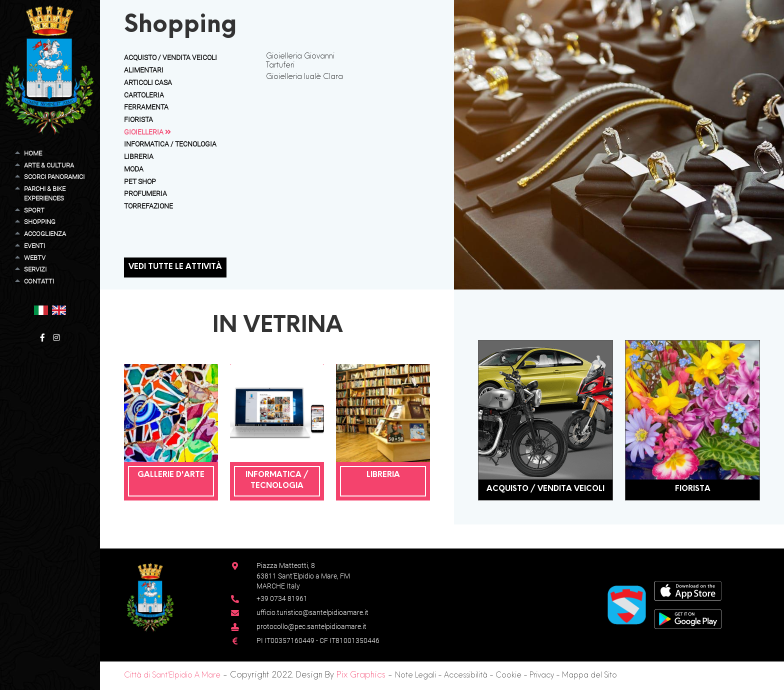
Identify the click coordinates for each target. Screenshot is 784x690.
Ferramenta (146, 107)
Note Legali (415, 676)
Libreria (139, 156)
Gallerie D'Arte (171, 475)
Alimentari (144, 70)
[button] (41, 310)
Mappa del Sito (589, 676)
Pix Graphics (361, 675)
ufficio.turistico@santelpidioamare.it (312, 612)
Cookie (508, 676)
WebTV (35, 258)
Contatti (39, 281)
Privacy (542, 676)
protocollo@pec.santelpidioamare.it (311, 626)
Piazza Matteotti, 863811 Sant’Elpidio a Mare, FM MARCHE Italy (303, 576)
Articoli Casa (148, 82)
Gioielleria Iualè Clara (304, 77)
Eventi (34, 246)
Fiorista (138, 119)
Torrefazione (148, 206)
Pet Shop (140, 181)
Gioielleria (147, 132)
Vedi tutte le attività (175, 267)
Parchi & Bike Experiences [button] (45, 193)
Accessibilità (466, 676)
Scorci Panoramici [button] (54, 177)
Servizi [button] (35, 269)
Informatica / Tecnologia (170, 144)
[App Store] (688, 590)
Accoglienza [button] (45, 234)
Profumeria (145, 193)
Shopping (40, 222)
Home (33, 153)
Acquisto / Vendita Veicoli (170, 57)
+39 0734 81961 (282, 598)
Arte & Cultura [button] (49, 165)
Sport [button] (34, 210)
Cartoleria (144, 95)
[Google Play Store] (688, 618)
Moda (134, 169)
